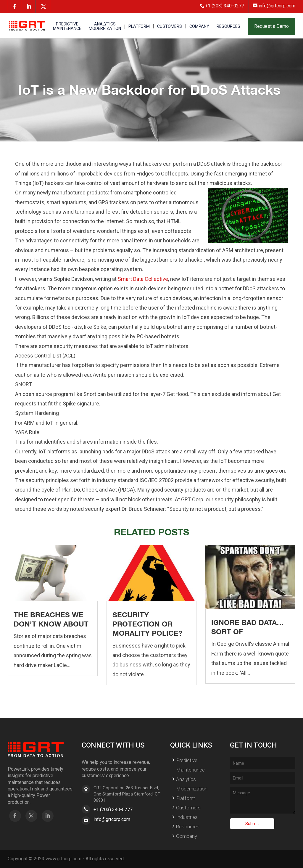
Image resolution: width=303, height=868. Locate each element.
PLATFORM (139, 26)
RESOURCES (228, 26)
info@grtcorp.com (112, 819)
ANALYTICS (105, 26)
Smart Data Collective (143, 279)
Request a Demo (271, 26)
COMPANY (199, 26)
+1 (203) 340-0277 (113, 810)
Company (187, 836)
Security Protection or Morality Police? (147, 624)
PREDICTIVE (67, 26)
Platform (186, 798)
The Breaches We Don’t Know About (51, 619)
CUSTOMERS (170, 26)
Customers (188, 808)
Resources (188, 827)
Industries (187, 817)
